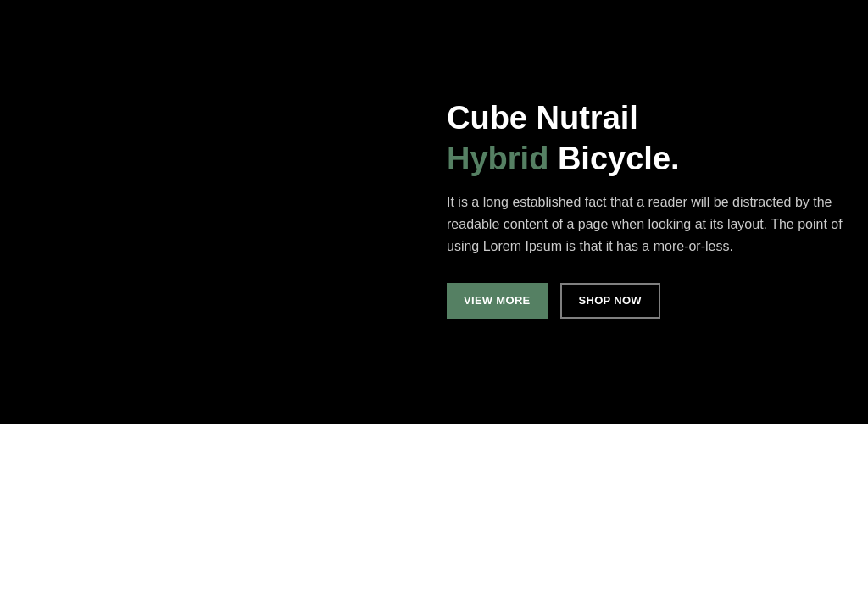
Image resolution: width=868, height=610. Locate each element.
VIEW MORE (497, 300)
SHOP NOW (610, 300)
